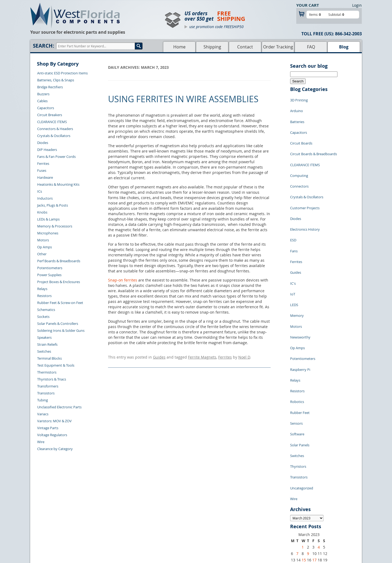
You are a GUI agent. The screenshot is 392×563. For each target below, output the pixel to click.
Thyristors (298, 372)
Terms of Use (223, 519)
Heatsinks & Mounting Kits (58, 184)
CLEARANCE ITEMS (52, 122)
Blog (344, 47)
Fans (294, 211)
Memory (297, 259)
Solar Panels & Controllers (58, 324)
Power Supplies (49, 275)
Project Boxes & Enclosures (59, 282)
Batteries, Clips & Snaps (56, 80)
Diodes (43, 143)
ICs (40, 191)
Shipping (212, 47)
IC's (293, 235)
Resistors (44, 296)
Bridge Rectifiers (50, 87)
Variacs (43, 414)
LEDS (294, 251)
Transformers (48, 386)
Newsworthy (300, 275)
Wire (41, 442)
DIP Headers (47, 150)
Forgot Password (110, 537)
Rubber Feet (300, 332)
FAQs (167, 525)
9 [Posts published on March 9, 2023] (308, 449)
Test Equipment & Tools (56, 365)
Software (297, 348)
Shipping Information (114, 519)
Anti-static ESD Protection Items (62, 73)
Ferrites (43, 163)
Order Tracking (278, 47)
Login (357, 5)
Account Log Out (110, 531)
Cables (42, 101)
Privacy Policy (223, 513)
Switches (44, 351)
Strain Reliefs (47, 344)
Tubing (43, 400)
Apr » (307, 475)
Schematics (46, 310)
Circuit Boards (301, 131)
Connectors (299, 163)
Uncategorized (302, 388)
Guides (159, 356)
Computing (299, 155)
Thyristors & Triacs (52, 379)
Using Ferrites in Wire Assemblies (183, 99)
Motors (43, 240)
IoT (293, 243)
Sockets (43, 317)
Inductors (45, 198)
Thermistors (47, 372)
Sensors (296, 340)
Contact (245, 47)
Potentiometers (50, 268)
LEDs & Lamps (48, 219)
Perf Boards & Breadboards (59, 261)
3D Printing (299, 99)
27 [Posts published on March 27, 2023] (293, 468)
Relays (42, 289)
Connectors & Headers (55, 129)
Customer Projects (305, 179)
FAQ (311, 47)
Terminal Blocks (49, 358)
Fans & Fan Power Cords (56, 157)
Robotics (297, 324)
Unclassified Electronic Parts (59, 407)
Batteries (297, 115)
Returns (103, 513)
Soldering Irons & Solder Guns (61, 330)
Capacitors (46, 108)
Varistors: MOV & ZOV (54, 421)
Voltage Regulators (52, 435)
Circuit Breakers (50, 115)
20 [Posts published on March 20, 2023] (293, 462)
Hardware (45, 177)
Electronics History (305, 195)
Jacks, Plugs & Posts (53, 205)
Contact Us (105, 507)
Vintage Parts (48, 428)
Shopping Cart (174, 513)
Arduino (297, 107)
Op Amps (45, 247)
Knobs (42, 212)
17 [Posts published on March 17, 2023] (314, 456)
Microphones (48, 233)
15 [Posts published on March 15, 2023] (304, 456)
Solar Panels (300, 356)
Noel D (244, 356)
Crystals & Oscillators (54, 136)
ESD (293, 203)
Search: (43, 46)
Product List (172, 519)
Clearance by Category (55, 449)
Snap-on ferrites (123, 280)
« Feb (295, 475)
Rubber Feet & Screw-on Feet (60, 303)
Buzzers (43, 94)
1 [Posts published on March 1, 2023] (303, 443)
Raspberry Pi (300, 299)
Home (179, 47)
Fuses (42, 170)
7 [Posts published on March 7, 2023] (297, 449)
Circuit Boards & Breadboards (314, 139)
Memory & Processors (55, 226)
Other (42, 254)
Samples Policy (224, 507)
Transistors (46, 393)
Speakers (44, 337)
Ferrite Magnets (202, 356)
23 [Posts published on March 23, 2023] (309, 462)
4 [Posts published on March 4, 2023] (319, 443)
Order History (107, 525)
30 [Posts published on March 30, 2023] (309, 468)
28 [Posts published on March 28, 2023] (298, 468)
